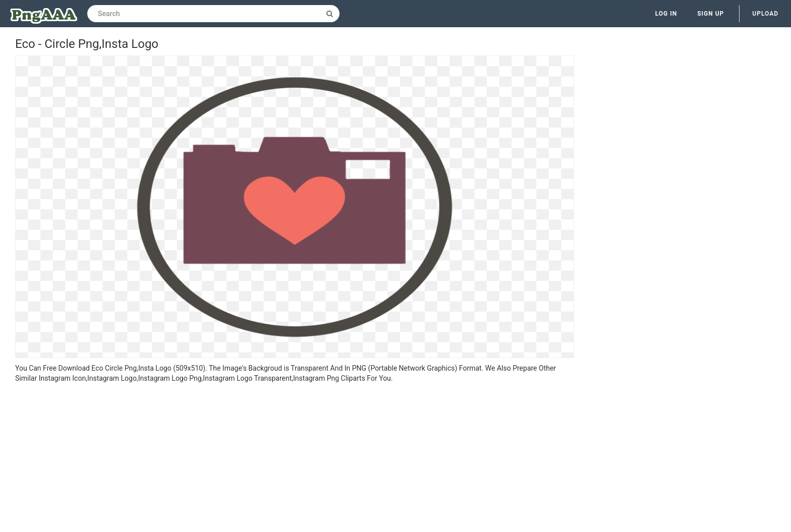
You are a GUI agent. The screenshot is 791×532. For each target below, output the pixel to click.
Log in (666, 14)
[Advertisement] (295, 459)
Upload (765, 14)
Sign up (711, 14)
